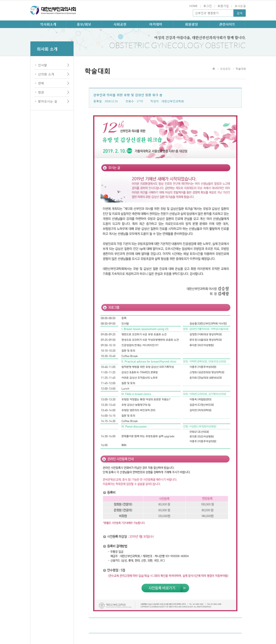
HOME (193, 6)
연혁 (41, 83)
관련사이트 (227, 24)
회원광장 (191, 24)
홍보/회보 (84, 24)
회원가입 (223, 6)
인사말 (42, 65)
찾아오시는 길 (48, 101)
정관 (41, 92)
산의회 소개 (46, 74)
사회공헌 (120, 24)
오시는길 (240, 6)
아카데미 (156, 24)
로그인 (208, 6)
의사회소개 (48, 24)
